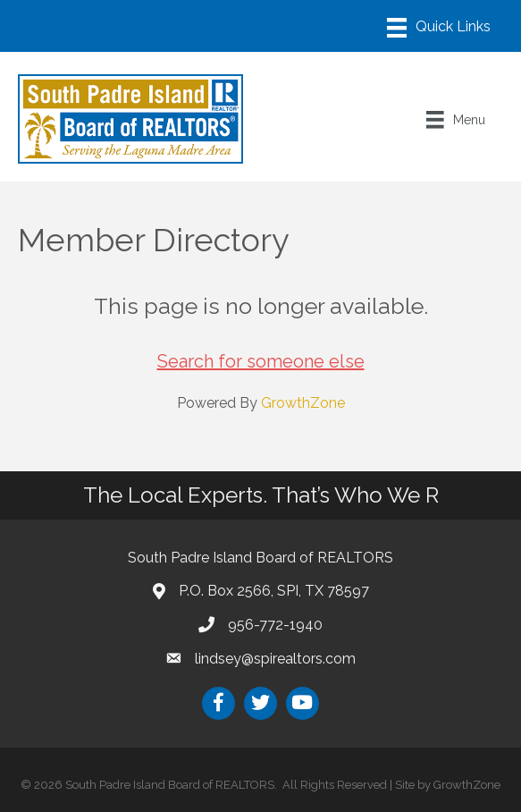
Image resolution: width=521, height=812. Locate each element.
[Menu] (439, 28)
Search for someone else (261, 361)
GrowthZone (303, 403)
